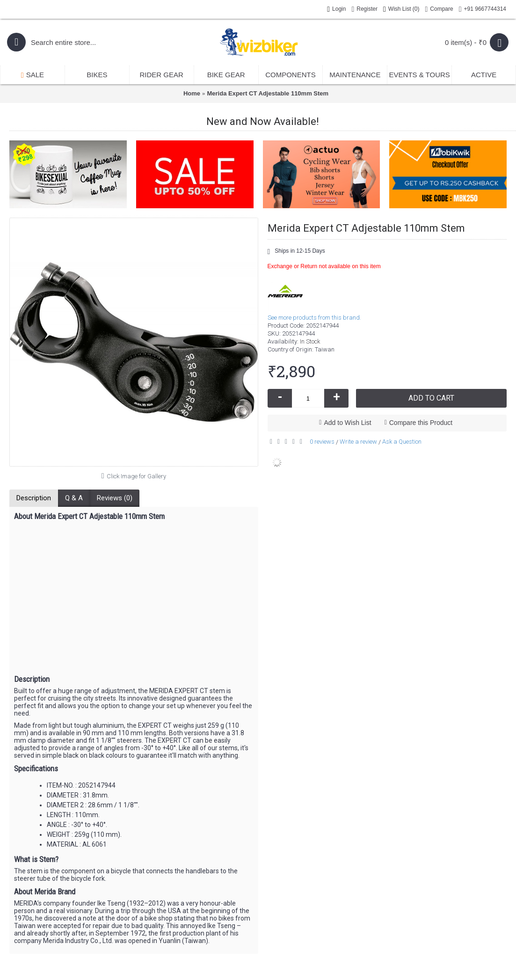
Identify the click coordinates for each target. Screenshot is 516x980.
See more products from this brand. (314, 318)
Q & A (74, 498)
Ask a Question (402, 442)
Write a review (358, 442)
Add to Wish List (347, 423)
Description (34, 498)
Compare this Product (421, 423)
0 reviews (322, 442)
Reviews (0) (115, 498)
